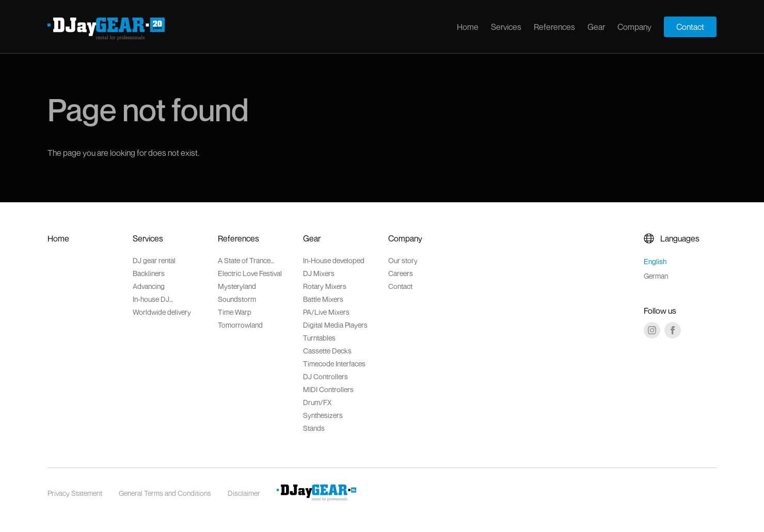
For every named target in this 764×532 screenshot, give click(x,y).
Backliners (149, 273)
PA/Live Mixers (326, 312)
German (656, 276)
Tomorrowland (240, 325)
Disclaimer (244, 493)
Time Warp (235, 312)
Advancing (149, 286)
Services (506, 27)
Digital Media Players (335, 325)
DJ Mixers (319, 273)
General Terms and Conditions (165, 493)
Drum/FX (317, 402)
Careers (401, 273)
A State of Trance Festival (244, 260)
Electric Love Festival (250, 273)
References (554, 27)
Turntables (319, 338)
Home (468, 27)
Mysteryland (237, 286)
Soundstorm (237, 299)
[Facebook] (673, 330)
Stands (314, 428)
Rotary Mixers (325, 286)
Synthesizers (323, 415)
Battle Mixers (323, 299)
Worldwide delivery (162, 312)
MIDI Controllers (328, 389)
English (655, 261)
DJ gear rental (154, 260)
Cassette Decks (327, 351)
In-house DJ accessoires (151, 299)
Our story (403, 260)
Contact (690, 27)
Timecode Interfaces (334, 364)
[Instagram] (652, 330)
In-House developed (334, 260)
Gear (596, 27)
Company (634, 27)
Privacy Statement (75, 493)
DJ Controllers (325, 376)
